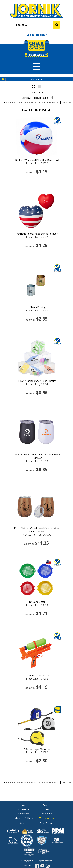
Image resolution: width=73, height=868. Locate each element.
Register (41, 35)
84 (50, 102)
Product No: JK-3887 (37, 237)
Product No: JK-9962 (37, 679)
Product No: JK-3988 (37, 311)
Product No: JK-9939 (37, 605)
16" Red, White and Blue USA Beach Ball (37, 160)
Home (24, 805)
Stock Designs (47, 823)
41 (19, 102)
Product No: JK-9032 (37, 163)
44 (28, 102)
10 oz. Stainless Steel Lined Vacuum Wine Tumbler (37, 456)
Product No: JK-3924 (37, 384)
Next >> (67, 102)
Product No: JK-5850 (37, 461)
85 (53, 102)
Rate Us (47, 805)
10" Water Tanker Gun (37, 675)
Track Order (37, 55)
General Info (47, 814)
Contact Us (24, 809)
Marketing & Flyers (24, 818)
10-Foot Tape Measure (37, 749)
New (47, 809)
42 (22, 102)
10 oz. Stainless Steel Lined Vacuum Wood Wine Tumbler (37, 530)
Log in (30, 35)
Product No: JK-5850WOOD (37, 535)
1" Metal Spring (37, 307)
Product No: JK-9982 (37, 752)
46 (35, 102)
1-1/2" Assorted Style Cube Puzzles (37, 381)
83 (47, 102)
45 (32, 102)
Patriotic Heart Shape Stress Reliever (37, 234)
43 (25, 102)
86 (57, 102)
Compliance (24, 814)
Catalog (24, 823)
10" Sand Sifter (37, 602)
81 (40, 102)
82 (44, 102)
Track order (47, 818)
